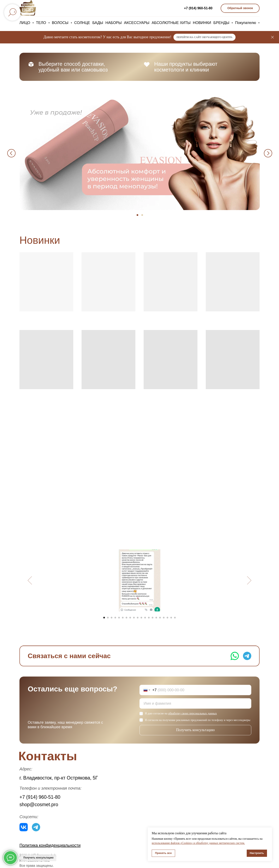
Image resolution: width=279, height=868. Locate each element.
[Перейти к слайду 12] (145, 618)
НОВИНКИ (202, 23)
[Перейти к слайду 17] (164, 618)
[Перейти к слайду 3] (112, 618)
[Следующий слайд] (249, 580)
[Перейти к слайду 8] (130, 618)
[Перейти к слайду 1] (104, 618)
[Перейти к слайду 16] (160, 618)
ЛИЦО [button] (25, 23)
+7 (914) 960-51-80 (198, 8)
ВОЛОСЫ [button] (61, 23)
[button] (240, 8)
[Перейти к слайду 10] (138, 618)
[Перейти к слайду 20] (175, 618)
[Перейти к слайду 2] (108, 618)
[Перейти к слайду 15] (156, 618)
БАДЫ (98, 23)
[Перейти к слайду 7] (126, 618)
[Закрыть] (272, 37)
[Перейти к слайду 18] (167, 618)
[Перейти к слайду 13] (149, 618)
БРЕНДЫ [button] (222, 23)
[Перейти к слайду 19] (171, 618)
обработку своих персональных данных (192, 718)
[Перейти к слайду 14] (153, 618)
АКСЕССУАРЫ (137, 23)
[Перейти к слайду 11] (141, 618)
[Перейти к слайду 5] (119, 618)
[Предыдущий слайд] (30, 580)
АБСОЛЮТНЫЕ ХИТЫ (171, 23)
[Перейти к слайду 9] (134, 618)
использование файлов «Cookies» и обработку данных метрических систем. (198, 843)
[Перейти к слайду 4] (115, 618)
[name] (195, 708)
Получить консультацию (195, 735)
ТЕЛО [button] (42, 23)
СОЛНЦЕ (82, 23)
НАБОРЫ (114, 23)
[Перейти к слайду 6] (123, 618)
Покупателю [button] (246, 23)
